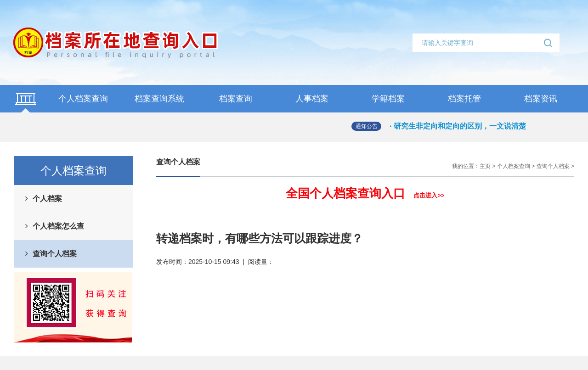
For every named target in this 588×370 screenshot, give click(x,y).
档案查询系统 (159, 99)
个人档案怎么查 (58, 226)
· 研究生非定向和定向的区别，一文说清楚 (458, 126)
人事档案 (312, 99)
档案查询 (236, 99)
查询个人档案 (55, 254)
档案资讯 (541, 99)
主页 (485, 166)
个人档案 (47, 199)
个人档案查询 (83, 99)
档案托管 (464, 99)
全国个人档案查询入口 (365, 193)
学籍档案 (388, 99)
